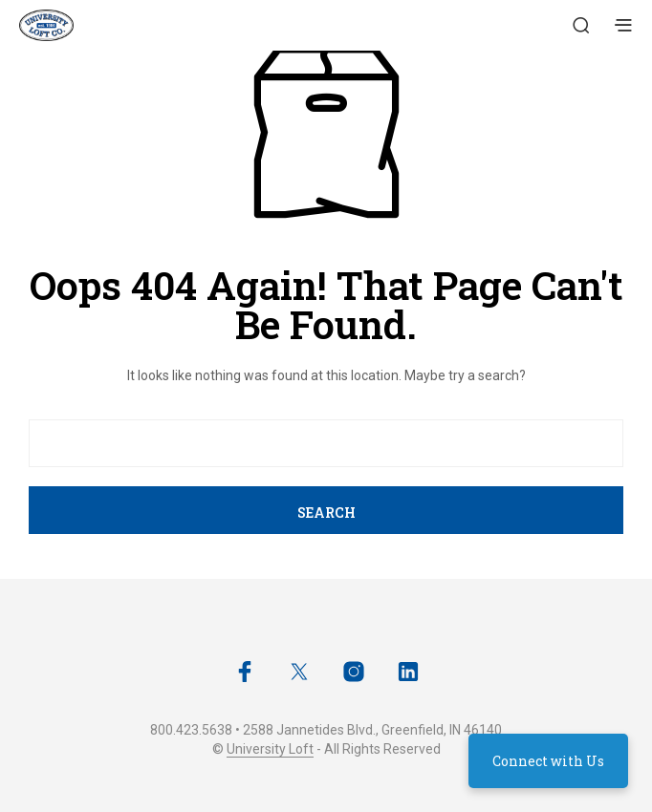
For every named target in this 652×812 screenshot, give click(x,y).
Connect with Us (548, 761)
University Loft (270, 749)
